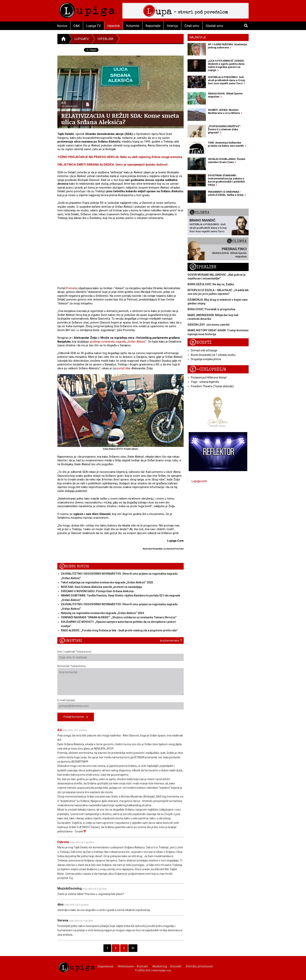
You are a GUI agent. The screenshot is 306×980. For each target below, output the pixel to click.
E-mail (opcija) (121, 704)
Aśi (60, 730)
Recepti (201, 342)
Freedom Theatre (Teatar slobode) (212, 386)
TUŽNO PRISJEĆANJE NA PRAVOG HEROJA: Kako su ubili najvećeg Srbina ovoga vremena (120, 157)
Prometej (72, 288)
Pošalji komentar (76, 717)
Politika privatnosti (199, 966)
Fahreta (63, 842)
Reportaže (153, 26)
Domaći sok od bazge (204, 350)
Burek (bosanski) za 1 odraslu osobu (213, 355)
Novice (62, 26)
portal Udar (124, 368)
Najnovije (198, 37)
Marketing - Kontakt (167, 966)
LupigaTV (82, 39)
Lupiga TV (94, 26)
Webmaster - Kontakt (133, 966)
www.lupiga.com (162, 970)
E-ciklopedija (208, 369)
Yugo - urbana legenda (205, 382)
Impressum (106, 966)
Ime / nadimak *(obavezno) (121, 656)
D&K (77, 26)
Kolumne (133, 26)
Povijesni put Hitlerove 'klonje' (209, 377)
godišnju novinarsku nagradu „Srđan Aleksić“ (118, 342)
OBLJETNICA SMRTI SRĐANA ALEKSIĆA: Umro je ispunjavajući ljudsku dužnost (112, 165)
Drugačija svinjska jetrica (206, 359)
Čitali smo (192, 26)
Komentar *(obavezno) (121, 680)
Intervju (172, 26)
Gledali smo (214, 26)
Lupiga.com (199, 481)
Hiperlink (114, 26)
